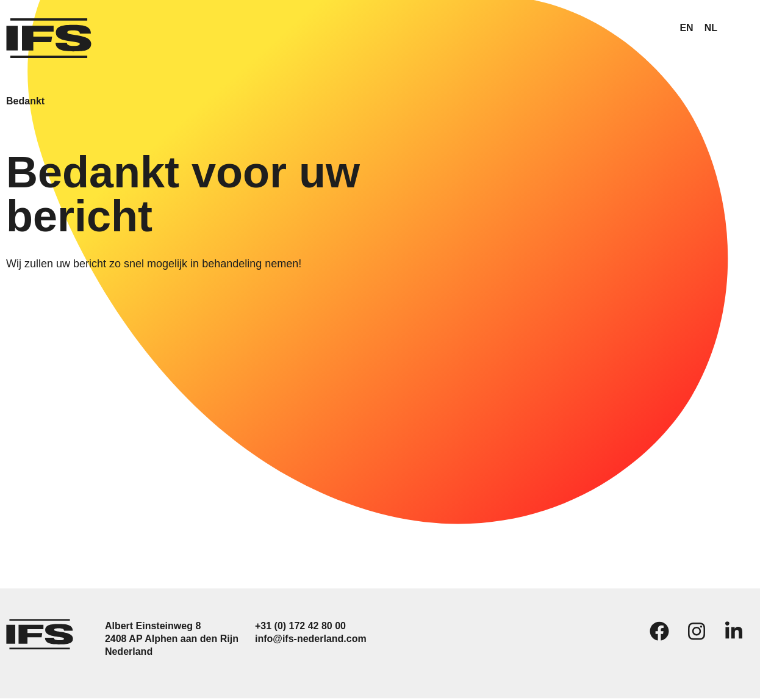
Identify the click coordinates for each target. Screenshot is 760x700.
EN (686, 28)
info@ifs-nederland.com (311, 639)
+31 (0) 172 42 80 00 (300, 626)
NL (711, 28)
